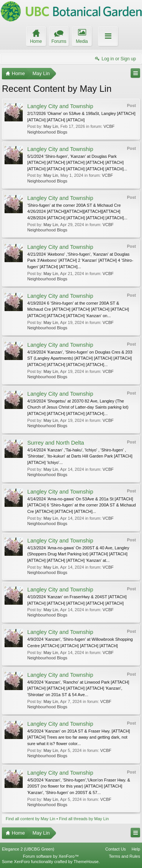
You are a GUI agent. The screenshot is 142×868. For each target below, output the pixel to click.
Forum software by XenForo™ (51, 856)
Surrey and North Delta (56, 443)
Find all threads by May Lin (84, 819)
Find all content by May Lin (30, 819)
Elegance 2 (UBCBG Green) (28, 849)
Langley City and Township (60, 106)
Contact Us (115, 849)
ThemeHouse (86, 862)
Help (136, 849)
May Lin (51, 126)
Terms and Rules (124, 856)
